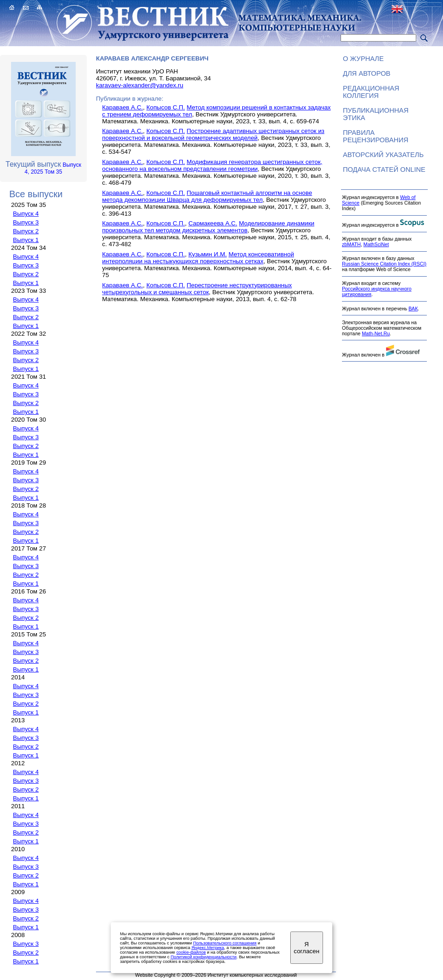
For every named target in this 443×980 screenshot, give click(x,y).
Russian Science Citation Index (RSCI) (384, 264)
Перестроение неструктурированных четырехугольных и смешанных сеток (197, 289)
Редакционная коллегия (371, 92)
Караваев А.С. (122, 107)
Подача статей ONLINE (384, 169)
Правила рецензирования (376, 136)
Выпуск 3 (26, 222)
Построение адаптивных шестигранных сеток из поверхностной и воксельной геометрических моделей (213, 134)
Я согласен (307, 948)
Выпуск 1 (26, 240)
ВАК (413, 309)
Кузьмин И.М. (207, 254)
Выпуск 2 (26, 231)
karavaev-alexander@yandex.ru (140, 85)
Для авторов (367, 73)
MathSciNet (376, 244)
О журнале (363, 59)
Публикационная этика (376, 114)
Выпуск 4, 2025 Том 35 (53, 168)
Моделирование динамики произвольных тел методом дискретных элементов (208, 227)
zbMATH (351, 244)
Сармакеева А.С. (213, 223)
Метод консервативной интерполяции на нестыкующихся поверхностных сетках (198, 258)
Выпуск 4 (26, 214)
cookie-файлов (191, 952)
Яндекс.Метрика (208, 948)
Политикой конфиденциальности (204, 957)
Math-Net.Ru (376, 333)
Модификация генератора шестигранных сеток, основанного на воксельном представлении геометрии (212, 165)
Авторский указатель (383, 155)
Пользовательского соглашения (224, 943)
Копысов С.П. (166, 107)
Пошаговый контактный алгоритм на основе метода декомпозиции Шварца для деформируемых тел (207, 196)
